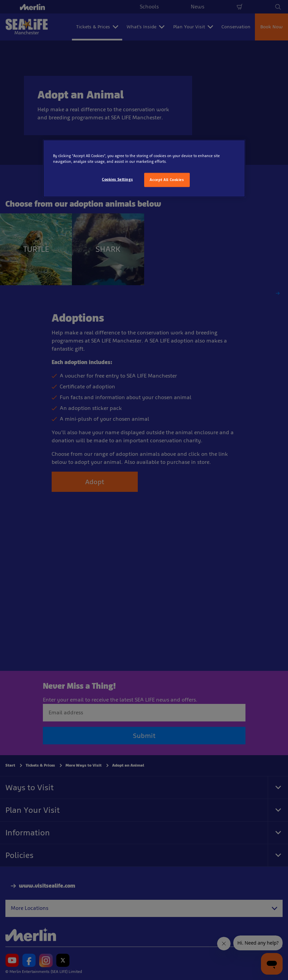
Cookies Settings (117, 179)
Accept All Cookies (167, 180)
